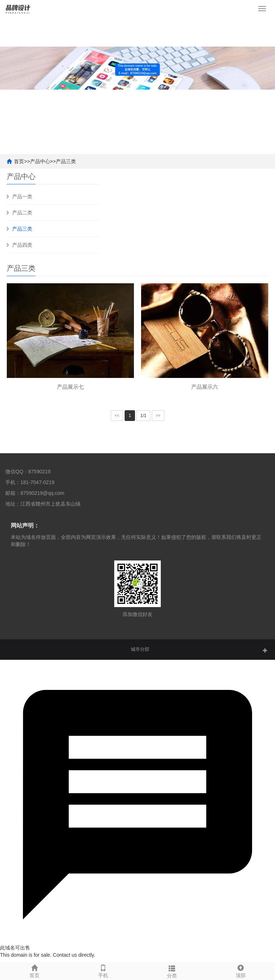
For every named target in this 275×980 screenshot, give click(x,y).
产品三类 (66, 161)
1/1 (143, 416)
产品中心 (40, 161)
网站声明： (25, 525)
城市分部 (140, 649)
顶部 (241, 970)
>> (158, 416)
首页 (19, 161)
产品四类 (22, 245)
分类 (172, 971)
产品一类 (22, 197)
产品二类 (22, 213)
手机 (103, 970)
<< (117, 416)
